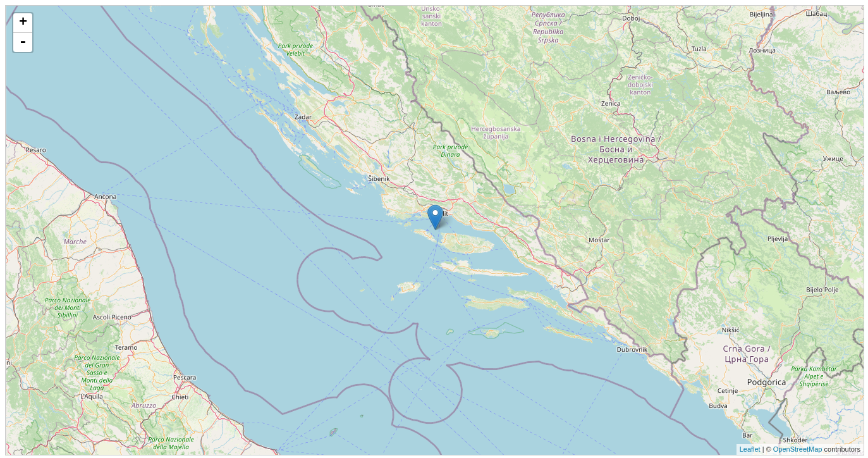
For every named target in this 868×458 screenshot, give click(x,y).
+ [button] (23, 23)
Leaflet (750, 449)
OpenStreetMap (798, 449)
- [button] (23, 42)
